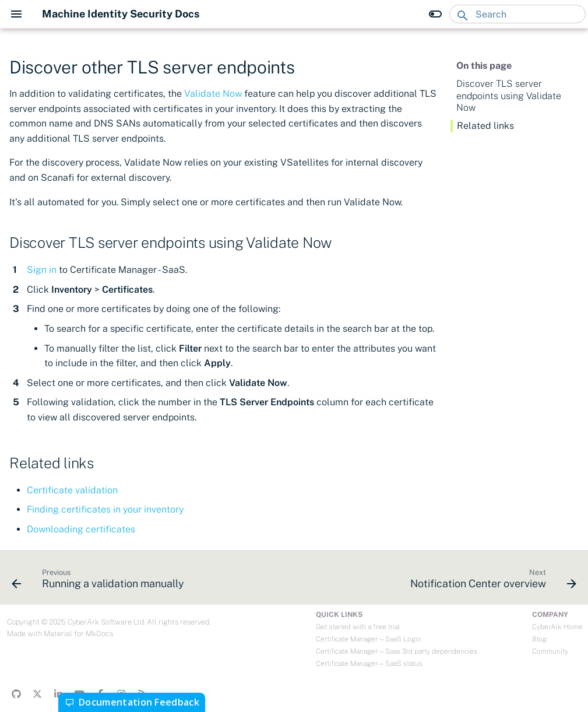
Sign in (42, 270)
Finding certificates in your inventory (105, 509)
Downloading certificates (81, 529)
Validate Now (213, 94)
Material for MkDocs (78, 634)
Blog (539, 639)
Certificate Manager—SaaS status (369, 664)
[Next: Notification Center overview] (491, 581)
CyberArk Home (557, 627)
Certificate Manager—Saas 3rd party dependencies (397, 651)
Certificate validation (72, 490)
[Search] (517, 14)
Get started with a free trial (358, 627)
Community (550, 651)
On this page (484, 66)
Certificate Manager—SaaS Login (369, 639)
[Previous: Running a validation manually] (100, 581)
